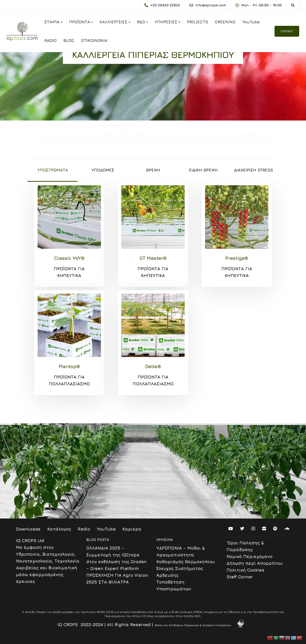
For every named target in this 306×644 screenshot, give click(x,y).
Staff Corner (240, 577)
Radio (84, 529)
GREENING (225, 22)
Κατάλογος (59, 529)
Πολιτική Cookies (245, 570)
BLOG (69, 40)
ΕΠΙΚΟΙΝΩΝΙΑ (94, 40)
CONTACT (287, 31)
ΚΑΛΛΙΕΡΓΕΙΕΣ (114, 22)
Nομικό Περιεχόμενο (250, 556)
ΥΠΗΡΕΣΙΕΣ (166, 22)
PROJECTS (197, 22)
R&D (141, 22)
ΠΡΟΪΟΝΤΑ (80, 22)
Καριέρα (132, 529)
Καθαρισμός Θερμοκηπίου (186, 562)
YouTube (251, 22)
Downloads (28, 529)
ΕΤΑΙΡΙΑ (52, 22)
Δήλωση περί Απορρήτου (255, 563)
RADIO (50, 40)
